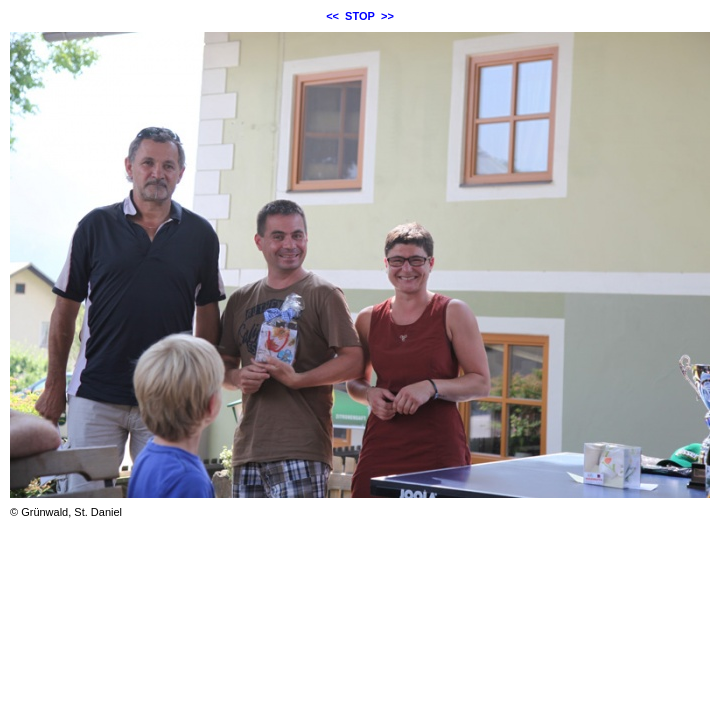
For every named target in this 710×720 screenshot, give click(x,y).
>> (387, 16)
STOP (360, 16)
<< (332, 16)
